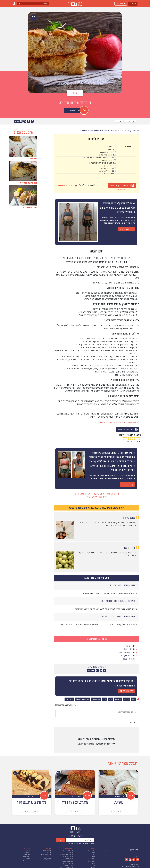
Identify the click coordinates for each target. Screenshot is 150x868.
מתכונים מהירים (91, 851)
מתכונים (49, 852)
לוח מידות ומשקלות (68, 185)
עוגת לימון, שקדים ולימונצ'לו (67, 854)
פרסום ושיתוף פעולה (24, 860)
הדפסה (19, 121)
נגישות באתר (26, 852)
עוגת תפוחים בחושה (83, 699)
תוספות (93, 856)
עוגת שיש (118, 699)
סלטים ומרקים (92, 858)
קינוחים (50, 856)
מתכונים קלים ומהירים (46, 854)
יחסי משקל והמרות (47, 851)
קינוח (105, 699)
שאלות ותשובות (26, 854)
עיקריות (93, 854)
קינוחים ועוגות (92, 860)
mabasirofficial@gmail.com (130, 866)
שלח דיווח (133, 722)
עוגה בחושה (69, 699)
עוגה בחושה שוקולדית (68, 864)
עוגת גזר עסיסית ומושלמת (67, 860)
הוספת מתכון (121, 4)
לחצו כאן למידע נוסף (122, 189)
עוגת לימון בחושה (69, 852)
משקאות (93, 852)
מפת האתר (27, 858)
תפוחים (127, 699)
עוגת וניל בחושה (69, 858)
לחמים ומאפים (92, 862)
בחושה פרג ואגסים (69, 865)
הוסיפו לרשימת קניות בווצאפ (122, 186)
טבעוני (94, 865)
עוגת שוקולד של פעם (68, 851)
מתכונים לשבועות (47, 860)
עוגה (111, 699)
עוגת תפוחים (96, 699)
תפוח (133, 699)
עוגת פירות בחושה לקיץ (68, 856)
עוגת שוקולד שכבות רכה (68, 862)
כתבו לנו (27, 851)
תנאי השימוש (26, 856)
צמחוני (94, 864)
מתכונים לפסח (48, 858)
